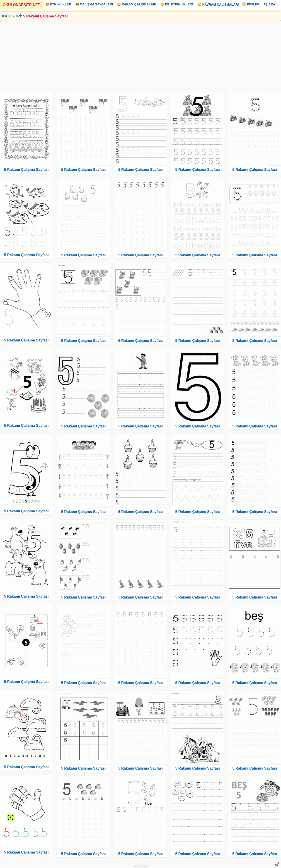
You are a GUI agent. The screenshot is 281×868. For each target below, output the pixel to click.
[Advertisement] (136, 55)
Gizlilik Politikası (141, 866)
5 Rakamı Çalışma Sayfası (26, 170)
